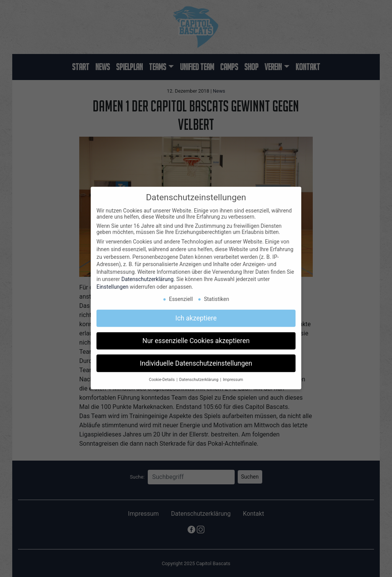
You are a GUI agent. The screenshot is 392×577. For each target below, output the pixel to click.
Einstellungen (113, 283)
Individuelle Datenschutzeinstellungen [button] (196, 360)
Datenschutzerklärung (147, 276)
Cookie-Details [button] (162, 376)
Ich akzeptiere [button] (196, 314)
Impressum (233, 376)
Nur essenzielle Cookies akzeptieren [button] (196, 337)
